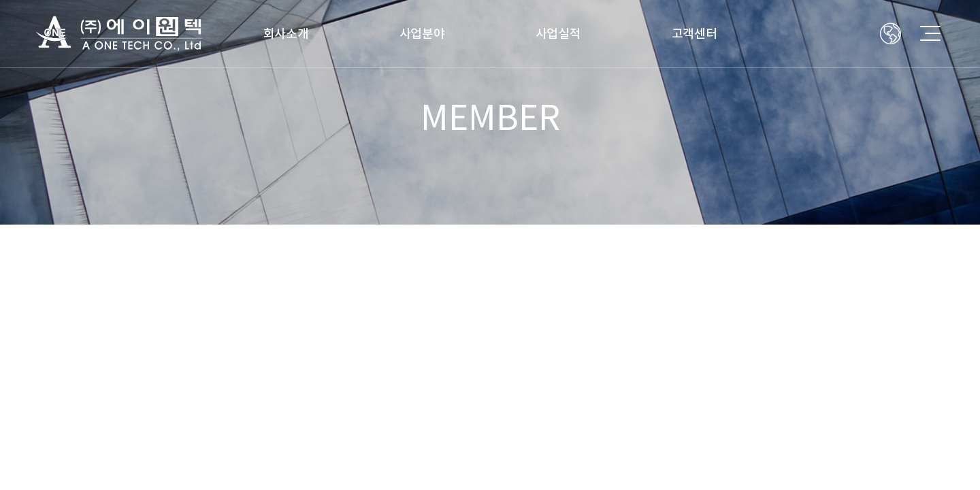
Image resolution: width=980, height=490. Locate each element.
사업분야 (422, 34)
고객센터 (695, 34)
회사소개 (286, 34)
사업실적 (558, 34)
